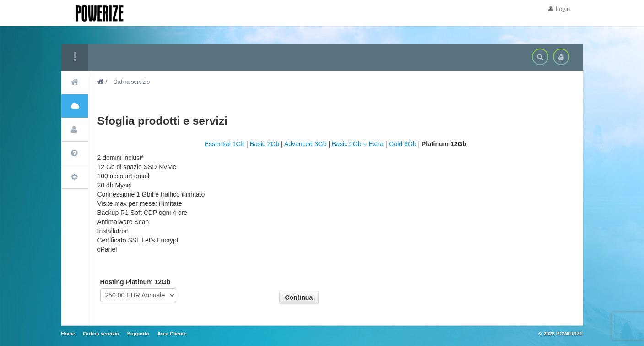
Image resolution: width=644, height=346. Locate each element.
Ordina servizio (101, 334)
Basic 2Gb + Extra (358, 144)
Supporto (138, 334)
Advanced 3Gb (306, 144)
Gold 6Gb (403, 144)
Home (68, 334)
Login (559, 9)
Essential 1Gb (225, 144)
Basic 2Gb (265, 144)
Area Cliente (172, 334)
